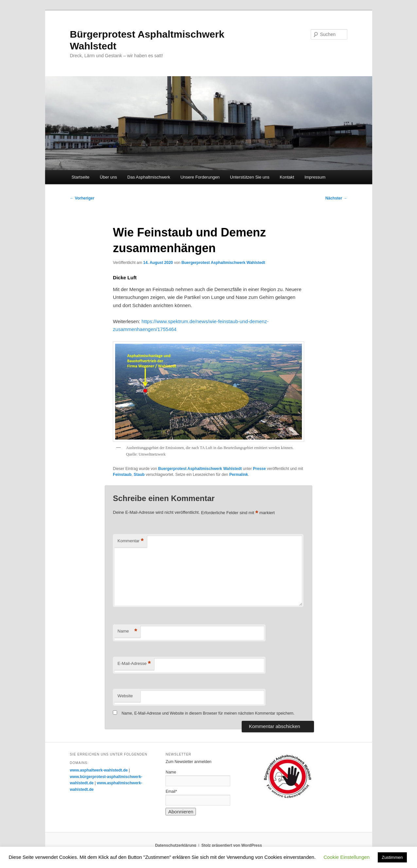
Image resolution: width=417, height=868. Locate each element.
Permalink (239, 475)
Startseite (81, 177)
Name (127, 631)
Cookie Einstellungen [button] (347, 857)
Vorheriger (82, 198)
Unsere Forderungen (200, 177)
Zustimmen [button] (392, 857)
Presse (259, 469)
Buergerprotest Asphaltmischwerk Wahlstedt (223, 263)
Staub (139, 475)
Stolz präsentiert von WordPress (232, 845)
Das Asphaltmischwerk (149, 177)
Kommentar (130, 541)
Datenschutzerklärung (176, 845)
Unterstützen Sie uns (250, 177)
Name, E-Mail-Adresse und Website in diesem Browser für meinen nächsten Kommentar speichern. (208, 713)
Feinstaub (122, 475)
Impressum (315, 177)
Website (125, 696)
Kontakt (287, 177)
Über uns (108, 177)
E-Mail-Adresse (134, 664)
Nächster (336, 198)
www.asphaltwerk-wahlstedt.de (99, 770)
